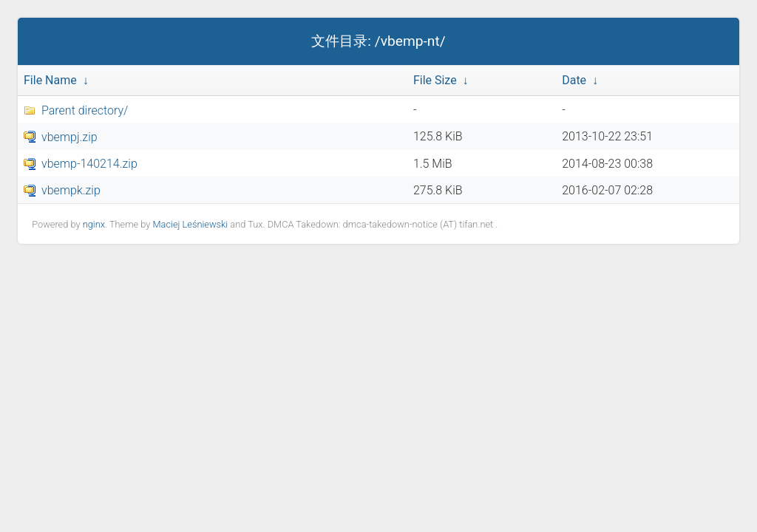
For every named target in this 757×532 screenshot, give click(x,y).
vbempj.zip (69, 137)
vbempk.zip (71, 190)
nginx (94, 224)
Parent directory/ (85, 110)
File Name (50, 80)
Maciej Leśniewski (190, 224)
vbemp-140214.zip (89, 164)
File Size (435, 80)
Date (574, 80)
